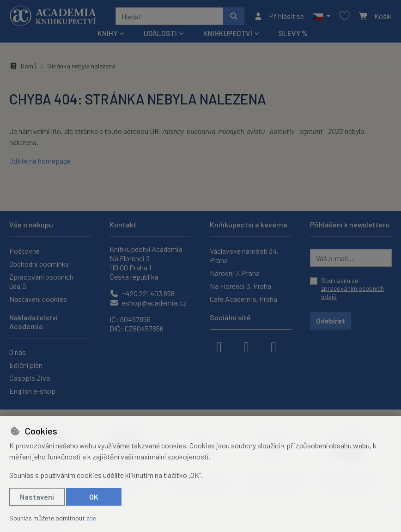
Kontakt (123, 224)
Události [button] (160, 33)
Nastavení (37, 497)
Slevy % (293, 33)
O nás (18, 352)
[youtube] (273, 346)
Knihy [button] (107, 33)
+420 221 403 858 (142, 293)
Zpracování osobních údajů (41, 281)
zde (91, 518)
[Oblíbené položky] (345, 16)
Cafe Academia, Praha (243, 299)
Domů (23, 66)
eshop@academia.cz (148, 303)
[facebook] (219, 346)
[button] (321, 16)
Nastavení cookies (38, 299)
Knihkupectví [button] (228, 33)
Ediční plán (26, 365)
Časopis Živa (30, 378)
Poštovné (24, 251)
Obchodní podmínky (39, 264)
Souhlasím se (352, 288)
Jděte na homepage (40, 161)
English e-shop (32, 391)
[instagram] (246, 346)
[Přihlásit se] (279, 16)
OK (94, 497)
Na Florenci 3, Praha (240, 286)
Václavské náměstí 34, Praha (244, 255)
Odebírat (331, 321)
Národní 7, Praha (235, 273)
